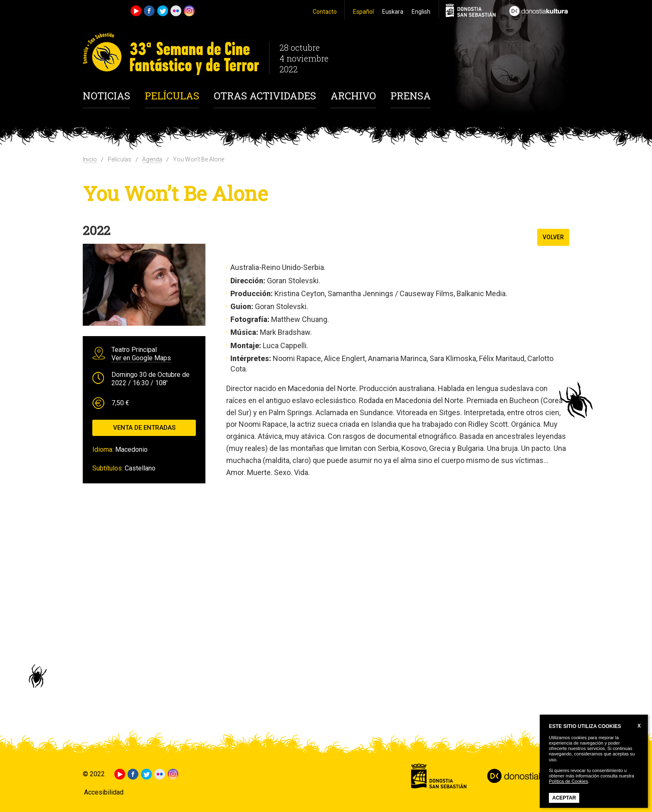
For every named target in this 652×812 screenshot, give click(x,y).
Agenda (152, 159)
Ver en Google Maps (141, 358)
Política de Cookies (568, 781)
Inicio (90, 159)
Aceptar (564, 798)
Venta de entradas (144, 428)
